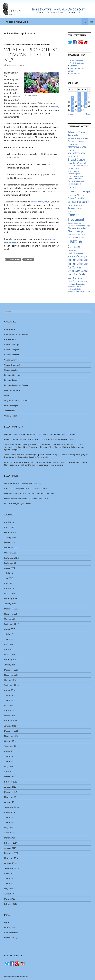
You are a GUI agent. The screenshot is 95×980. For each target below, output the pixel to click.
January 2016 (10, 726)
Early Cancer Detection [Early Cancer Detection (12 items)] (76, 237)
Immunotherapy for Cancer (16, 385)
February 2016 (11, 721)
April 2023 (9, 522)
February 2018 (11, 599)
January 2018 (10, 604)
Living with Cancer (12, 390)
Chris (25, 65)
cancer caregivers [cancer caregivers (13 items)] (74, 174)
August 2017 (10, 629)
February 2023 (11, 532)
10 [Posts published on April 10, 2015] (86, 98)
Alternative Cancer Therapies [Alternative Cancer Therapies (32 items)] (77, 148)
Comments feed (11, 933)
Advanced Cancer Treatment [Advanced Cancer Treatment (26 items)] (76, 142)
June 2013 (9, 884)
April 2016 (9, 710)
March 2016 (10, 716)
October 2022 (10, 553)
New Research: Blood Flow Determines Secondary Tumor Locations (34, 465)
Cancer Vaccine (11, 370)
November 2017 (11, 614)
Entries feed (9, 927)
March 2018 (10, 593)
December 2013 (11, 853)
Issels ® (54, 107)
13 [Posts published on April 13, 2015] (73, 102)
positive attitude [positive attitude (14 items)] (74, 289)
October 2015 (10, 741)
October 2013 (10, 863)
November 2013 (11, 858)
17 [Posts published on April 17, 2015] (86, 102)
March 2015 (10, 777)
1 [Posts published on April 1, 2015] (79, 94)
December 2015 (11, 731)
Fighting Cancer (13, 259)
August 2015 (10, 751)
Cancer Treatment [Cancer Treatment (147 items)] (76, 217)
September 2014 (11, 807)
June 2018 (9, 578)
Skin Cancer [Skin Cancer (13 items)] (86, 292)
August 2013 (10, 873)
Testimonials (75, 73)
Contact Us (74, 66)
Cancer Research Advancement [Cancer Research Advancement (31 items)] (76, 207)
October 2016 (10, 680)
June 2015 (9, 761)
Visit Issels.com (76, 61)
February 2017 (11, 660)
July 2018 (8, 573)
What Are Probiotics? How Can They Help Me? (30, 55)
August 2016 (10, 690)
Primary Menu (92, 22)
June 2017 (9, 639)
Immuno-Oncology (12, 375)
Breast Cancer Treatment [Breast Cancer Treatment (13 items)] (77, 163)
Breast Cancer (10, 339)
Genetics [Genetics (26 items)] (72, 250)
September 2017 (11, 624)
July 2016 (8, 695)
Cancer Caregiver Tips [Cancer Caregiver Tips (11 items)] (75, 176)
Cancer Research (42, 45)
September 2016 (11, 685)
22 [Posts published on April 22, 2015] (79, 106)
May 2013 (9, 889)
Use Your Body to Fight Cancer (18, 504)
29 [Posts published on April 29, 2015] (79, 110)
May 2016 (9, 705)
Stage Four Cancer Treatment (17, 400)
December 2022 (11, 543)
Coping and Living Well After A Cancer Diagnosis (26, 488)
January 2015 (10, 787)
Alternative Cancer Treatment (19, 45)
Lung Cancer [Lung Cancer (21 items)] (73, 281)
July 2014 (8, 817)
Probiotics (29, 259)
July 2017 (8, 634)
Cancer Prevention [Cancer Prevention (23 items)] (76, 198)
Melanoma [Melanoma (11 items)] (83, 281)
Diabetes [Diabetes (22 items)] (72, 234)
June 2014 (9, 822)
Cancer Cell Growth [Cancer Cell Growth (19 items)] (76, 181)
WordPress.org (11, 938)
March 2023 (10, 527)
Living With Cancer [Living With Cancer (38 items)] (78, 271)
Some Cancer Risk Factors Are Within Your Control (27, 499)
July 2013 (8, 878)
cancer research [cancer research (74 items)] (78, 202)
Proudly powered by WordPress (16, 977)
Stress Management (13, 406)
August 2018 (10, 568)
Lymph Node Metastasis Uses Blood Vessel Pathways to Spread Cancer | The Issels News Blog (44, 462)
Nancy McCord (11, 434)
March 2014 (10, 838)
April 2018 (9, 588)
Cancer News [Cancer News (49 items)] (76, 195)
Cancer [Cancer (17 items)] (71, 165)
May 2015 (9, 766)
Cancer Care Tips (12, 344)
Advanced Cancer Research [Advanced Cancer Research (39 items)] (77, 134)
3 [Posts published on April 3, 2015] (86, 94)
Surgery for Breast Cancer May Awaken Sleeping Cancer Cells (46, 456)
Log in (7, 922)
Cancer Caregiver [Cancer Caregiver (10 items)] (74, 171)
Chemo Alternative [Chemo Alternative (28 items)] (77, 228)
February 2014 (11, 843)
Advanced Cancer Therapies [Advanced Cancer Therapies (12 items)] (78, 138)
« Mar (71, 114)
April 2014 (9, 833)
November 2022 (11, 548)
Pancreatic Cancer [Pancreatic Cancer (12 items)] (74, 286)
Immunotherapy (11, 380)
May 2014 (9, 828)
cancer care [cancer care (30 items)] (74, 168)
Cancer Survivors (12, 360)
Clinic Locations (77, 63)
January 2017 (10, 665)
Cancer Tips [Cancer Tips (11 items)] (72, 211)
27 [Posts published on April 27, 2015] (73, 110)
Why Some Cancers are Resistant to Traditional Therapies (29, 493)
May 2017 (9, 644)
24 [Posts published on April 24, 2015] (86, 106)
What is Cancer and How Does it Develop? (23, 483)
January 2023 (10, 537)
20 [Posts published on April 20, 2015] (73, 106)
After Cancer (10, 329)
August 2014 (10, 812)
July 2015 (8, 756)
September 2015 (11, 746)
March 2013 (10, 899)
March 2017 (10, 654)
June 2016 (9, 700)
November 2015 (11, 736)
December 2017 (11, 609)
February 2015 (11, 782)
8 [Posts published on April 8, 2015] (79, 98)
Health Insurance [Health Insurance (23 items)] (76, 253)
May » (88, 114)
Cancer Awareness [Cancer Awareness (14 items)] (82, 165)
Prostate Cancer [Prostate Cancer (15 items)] (74, 292)
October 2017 (10, 619)
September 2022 (11, 558)
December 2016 (11, 670)
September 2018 (11, 563)
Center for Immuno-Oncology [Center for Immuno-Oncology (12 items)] (79, 226)
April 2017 (9, 649)
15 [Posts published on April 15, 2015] (79, 102)
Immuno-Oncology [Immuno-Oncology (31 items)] (77, 256)
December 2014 (11, 792)
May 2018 (9, 583)
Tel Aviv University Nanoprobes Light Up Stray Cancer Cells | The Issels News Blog (40, 455)
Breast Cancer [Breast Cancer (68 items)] (77, 159)
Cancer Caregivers (12, 350)
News (7, 395)
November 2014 (11, 797)
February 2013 (11, 904)
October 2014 (10, 802)
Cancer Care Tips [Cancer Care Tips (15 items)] (75, 179)
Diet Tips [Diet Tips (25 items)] (81, 234)
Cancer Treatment (12, 365)
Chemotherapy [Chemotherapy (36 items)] (76, 231)
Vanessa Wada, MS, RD (40, 202)
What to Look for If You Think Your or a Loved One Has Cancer (48, 434)
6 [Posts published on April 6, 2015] (73, 98)
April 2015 (9, 772)
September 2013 (11, 868)
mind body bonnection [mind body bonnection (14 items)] (76, 284)
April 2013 (9, 894)
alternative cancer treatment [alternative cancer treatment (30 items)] (77, 154)
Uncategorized (11, 416)
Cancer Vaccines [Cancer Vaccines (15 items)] (74, 223)
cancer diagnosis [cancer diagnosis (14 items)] (74, 184)
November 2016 (11, 675)
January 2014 (10, 848)
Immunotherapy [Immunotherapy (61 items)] (78, 260)
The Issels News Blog (16, 22)
